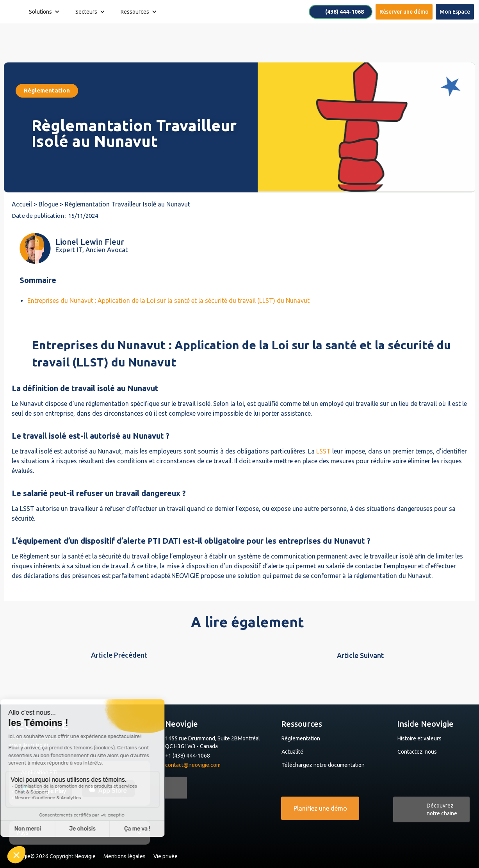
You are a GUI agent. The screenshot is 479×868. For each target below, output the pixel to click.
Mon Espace (455, 12)
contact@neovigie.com (193, 765)
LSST (323, 451)
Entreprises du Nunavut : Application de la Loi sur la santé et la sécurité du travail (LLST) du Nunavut (168, 301)
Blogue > (52, 204)
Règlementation (301, 738)
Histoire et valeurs (419, 738)
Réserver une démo (404, 12)
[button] (44, 12)
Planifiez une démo (320, 808)
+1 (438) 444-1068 (188, 756)
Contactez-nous (417, 752)
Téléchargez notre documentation (323, 765)
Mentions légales (125, 856)
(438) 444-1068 (345, 12)
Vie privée (166, 856)
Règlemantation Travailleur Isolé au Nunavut (127, 204)
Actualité (292, 752)
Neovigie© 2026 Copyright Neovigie (53, 856)
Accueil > (25, 204)
